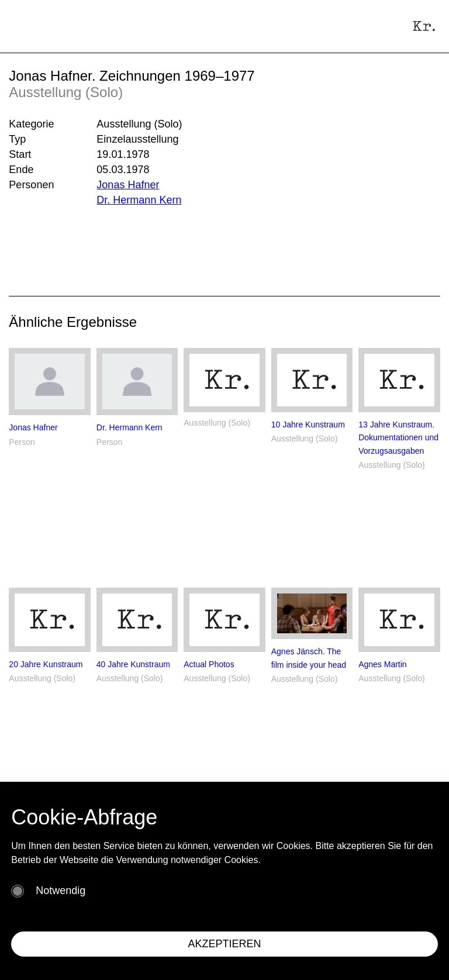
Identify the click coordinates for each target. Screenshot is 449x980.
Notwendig (61, 891)
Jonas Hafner (128, 185)
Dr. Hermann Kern (139, 200)
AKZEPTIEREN (224, 944)
